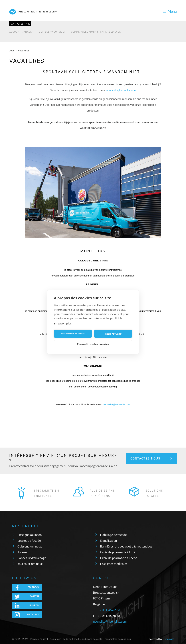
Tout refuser (113, 334)
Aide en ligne (70, 639)
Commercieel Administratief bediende (96, 32)
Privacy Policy (38, 639)
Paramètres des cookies (118, 639)
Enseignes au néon (30, 535)
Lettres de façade (29, 541)
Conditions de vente (91, 639)
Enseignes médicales (114, 564)
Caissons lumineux (30, 546)
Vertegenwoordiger (52, 32)
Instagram (33, 615)
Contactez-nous (145, 459)
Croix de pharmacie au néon (119, 558)
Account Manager (21, 32)
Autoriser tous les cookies (73, 334)
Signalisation (108, 541)
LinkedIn (34, 606)
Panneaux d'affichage (32, 558)
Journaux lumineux (30, 564)
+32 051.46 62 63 (108, 610)
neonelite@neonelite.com (110, 621)
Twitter (35, 596)
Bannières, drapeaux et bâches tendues (126, 546)
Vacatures (20, 24)
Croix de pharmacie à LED (117, 552)
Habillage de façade (113, 535)
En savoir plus (63, 323)
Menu (170, 11)
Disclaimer (55, 639)
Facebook (33, 587)
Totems (22, 552)
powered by (161, 639)
